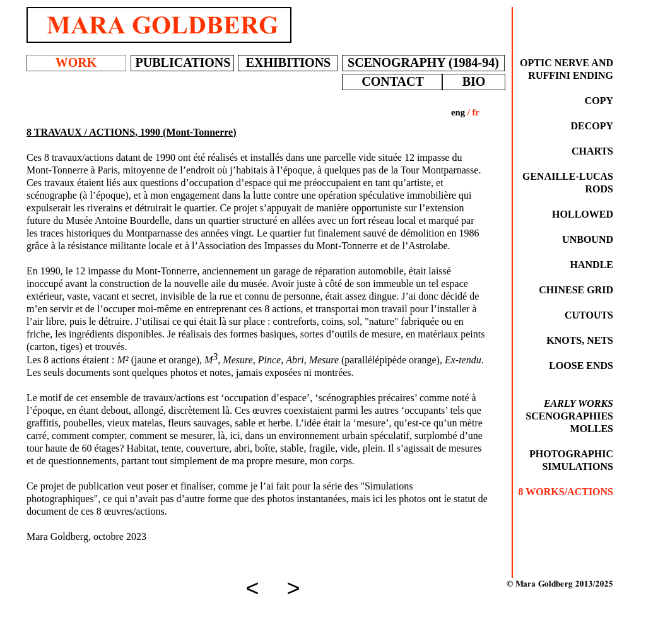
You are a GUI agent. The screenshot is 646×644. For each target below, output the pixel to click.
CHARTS (592, 151)
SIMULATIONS (578, 466)
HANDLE (592, 265)
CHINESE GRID (576, 290)
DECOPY (592, 126)
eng (458, 112)
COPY (599, 101)
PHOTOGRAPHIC (571, 454)
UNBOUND (588, 239)
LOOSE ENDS (581, 366)
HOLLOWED (583, 214)
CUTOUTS (589, 315)
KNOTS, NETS (580, 340)
